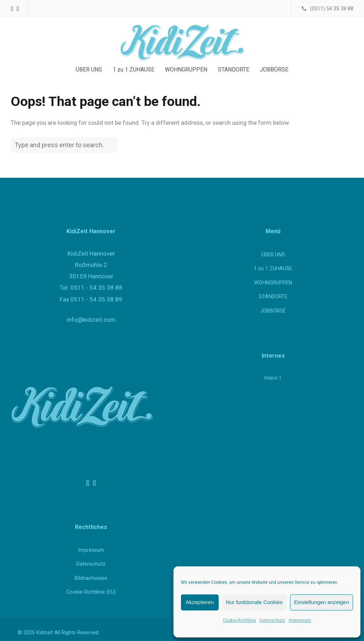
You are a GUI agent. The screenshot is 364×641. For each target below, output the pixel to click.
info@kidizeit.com (91, 320)
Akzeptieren (200, 602)
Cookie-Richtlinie (239, 620)
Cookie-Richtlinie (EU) (91, 592)
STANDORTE (273, 297)
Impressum (300, 620)
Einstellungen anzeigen (322, 602)
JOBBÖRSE (273, 311)
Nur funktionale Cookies (254, 602)
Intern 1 (273, 378)
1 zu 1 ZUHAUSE (273, 269)
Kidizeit (45, 633)
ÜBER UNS (273, 255)
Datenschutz (272, 620)
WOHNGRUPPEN (273, 283)
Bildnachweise (91, 578)
